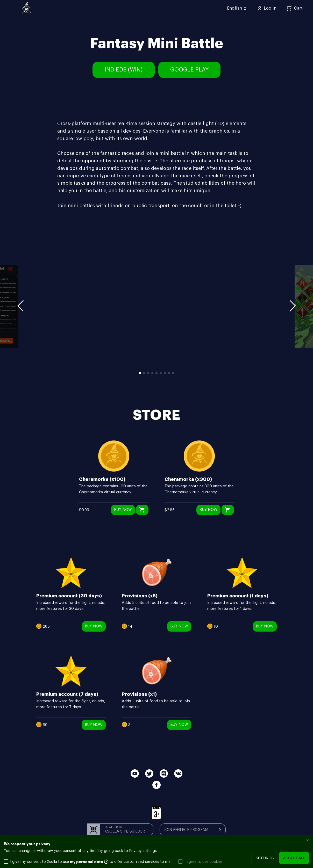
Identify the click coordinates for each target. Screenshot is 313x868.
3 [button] (148, 373)
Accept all (294, 858)
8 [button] (169, 373)
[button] (292, 307)
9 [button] (173, 373)
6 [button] (161, 373)
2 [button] (144, 373)
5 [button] (156, 373)
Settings (265, 858)
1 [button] (140, 373)
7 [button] (165, 373)
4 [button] (152, 373)
